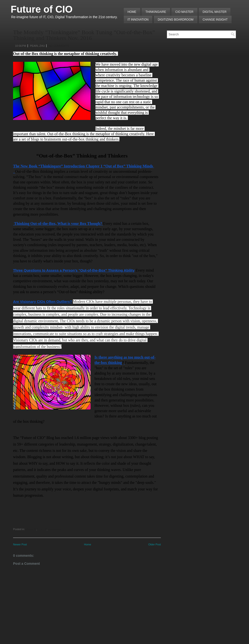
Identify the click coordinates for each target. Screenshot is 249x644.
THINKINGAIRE (156, 12)
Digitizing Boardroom (175, 20)
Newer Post (20, 544)
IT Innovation (138, 20)
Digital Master (215, 12)
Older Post (155, 544)
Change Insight (215, 20)
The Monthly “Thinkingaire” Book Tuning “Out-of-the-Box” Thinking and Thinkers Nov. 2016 (84, 35)
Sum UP (42, 529)
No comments (59, 46)
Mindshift (31, 529)
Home (132, 12)
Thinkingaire (55, 529)
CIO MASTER (184, 12)
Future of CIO (42, 9)
